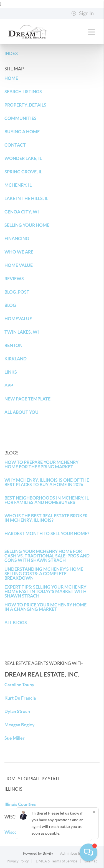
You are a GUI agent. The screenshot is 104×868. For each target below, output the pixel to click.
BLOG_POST (17, 292)
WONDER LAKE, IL (23, 158)
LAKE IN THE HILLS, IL (26, 198)
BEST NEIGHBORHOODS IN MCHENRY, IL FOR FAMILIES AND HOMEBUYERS (47, 500)
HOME (11, 78)
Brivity (48, 853)
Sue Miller (15, 738)
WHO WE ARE (19, 252)
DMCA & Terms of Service (57, 861)
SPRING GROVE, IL (23, 172)
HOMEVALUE (18, 319)
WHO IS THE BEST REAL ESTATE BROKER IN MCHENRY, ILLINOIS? (46, 518)
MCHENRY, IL (18, 185)
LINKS (11, 372)
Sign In (83, 13)
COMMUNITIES (21, 118)
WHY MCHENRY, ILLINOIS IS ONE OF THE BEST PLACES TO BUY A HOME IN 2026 (47, 482)
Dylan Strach (17, 711)
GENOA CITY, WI (22, 212)
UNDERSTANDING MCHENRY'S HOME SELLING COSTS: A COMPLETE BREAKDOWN (44, 574)
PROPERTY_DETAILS (25, 105)
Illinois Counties (20, 804)
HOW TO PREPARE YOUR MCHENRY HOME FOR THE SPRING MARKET (41, 464)
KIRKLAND (16, 359)
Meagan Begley (20, 725)
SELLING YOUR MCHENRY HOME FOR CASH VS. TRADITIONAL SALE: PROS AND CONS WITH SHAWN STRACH (47, 556)
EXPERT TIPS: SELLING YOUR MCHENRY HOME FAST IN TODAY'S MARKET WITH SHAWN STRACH (45, 591)
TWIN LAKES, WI (22, 332)
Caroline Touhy (19, 685)
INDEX (11, 53)
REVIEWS (14, 279)
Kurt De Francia (20, 698)
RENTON (13, 345)
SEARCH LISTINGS (23, 92)
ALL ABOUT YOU (21, 412)
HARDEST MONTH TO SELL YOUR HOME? (47, 533)
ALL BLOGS (16, 623)
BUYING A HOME (22, 132)
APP (9, 385)
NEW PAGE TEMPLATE (27, 399)
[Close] (94, 812)
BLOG (10, 305)
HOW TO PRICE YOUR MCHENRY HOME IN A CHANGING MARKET (45, 607)
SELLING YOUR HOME (27, 225)
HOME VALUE (19, 265)
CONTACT (15, 145)
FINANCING (17, 238)
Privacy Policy (18, 861)
